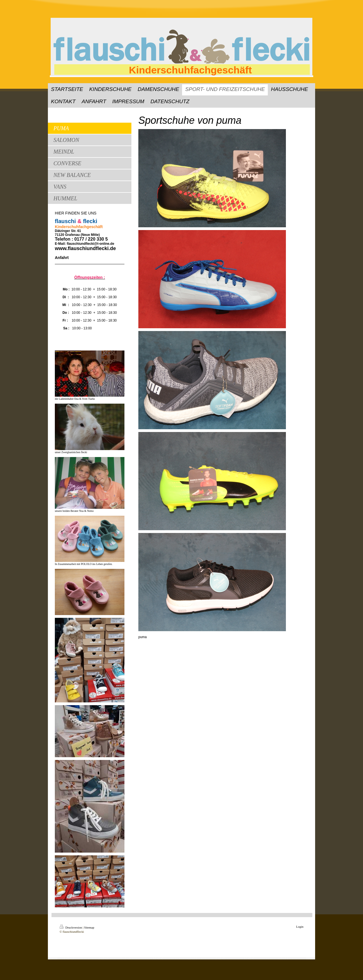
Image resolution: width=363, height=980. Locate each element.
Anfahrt (62, 258)
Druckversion (71, 927)
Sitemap (89, 927)
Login (300, 927)
